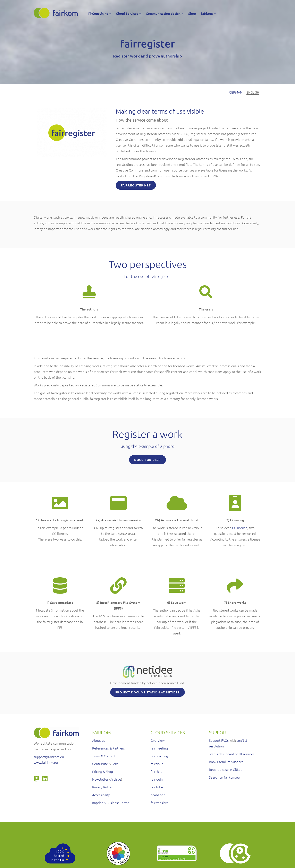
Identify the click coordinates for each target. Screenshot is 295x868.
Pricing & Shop (103, 771)
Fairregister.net (136, 185)
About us (99, 740)
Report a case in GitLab (226, 769)
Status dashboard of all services (232, 754)
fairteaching (159, 756)
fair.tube (157, 787)
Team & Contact (104, 756)
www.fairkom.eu (46, 762)
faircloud (157, 764)
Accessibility (101, 795)
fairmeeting (159, 748)
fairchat (156, 771)
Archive (116, 779)
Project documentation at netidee (148, 692)
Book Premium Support (226, 762)
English (253, 92)
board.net (158, 795)
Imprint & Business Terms (111, 803)
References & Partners (108, 748)
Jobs (115, 764)
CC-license (240, 528)
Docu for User (147, 460)
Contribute (100, 764)
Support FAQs (219, 740)
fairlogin (157, 779)
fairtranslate (159, 803)
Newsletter (100, 779)
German (236, 92)
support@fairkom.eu (49, 757)
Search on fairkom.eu (224, 777)
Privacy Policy (102, 787)
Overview (158, 740)
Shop (192, 13)
